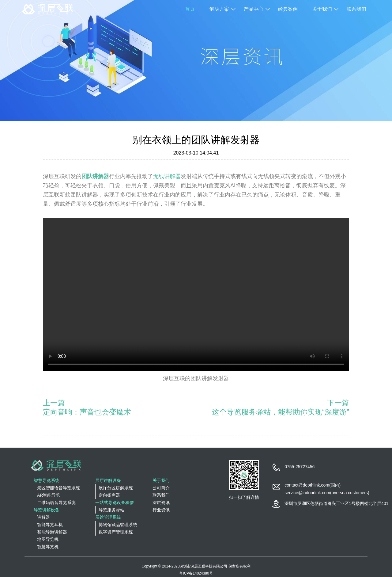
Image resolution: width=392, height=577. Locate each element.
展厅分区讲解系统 (116, 488)
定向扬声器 (109, 495)
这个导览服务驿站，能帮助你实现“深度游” (281, 412)
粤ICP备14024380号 (196, 573)
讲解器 (43, 517)
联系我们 (356, 9)
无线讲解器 (167, 176)
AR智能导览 (49, 495)
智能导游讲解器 (52, 532)
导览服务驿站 (111, 510)
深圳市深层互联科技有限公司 (203, 566)
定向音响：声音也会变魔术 (87, 412)
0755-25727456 (300, 467)
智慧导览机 (48, 547)
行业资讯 (161, 510)
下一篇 (338, 403)
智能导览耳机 (50, 525)
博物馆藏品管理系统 (118, 525)
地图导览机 (48, 539)
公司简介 (161, 488)
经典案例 (288, 9)
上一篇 (54, 403)
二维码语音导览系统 (56, 502)
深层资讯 (161, 502)
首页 (190, 9)
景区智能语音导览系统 (58, 488)
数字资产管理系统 (116, 532)
